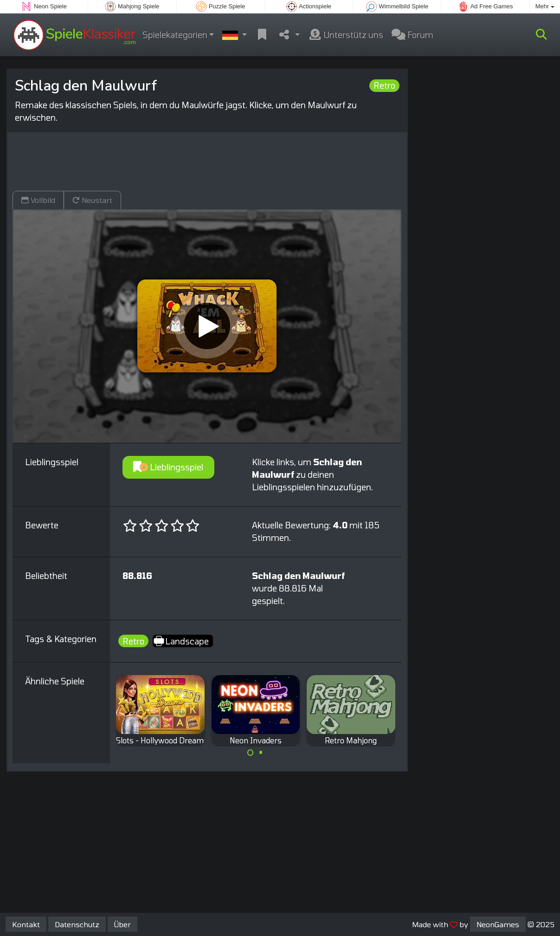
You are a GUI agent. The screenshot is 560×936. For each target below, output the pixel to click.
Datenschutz (77, 924)
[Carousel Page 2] (261, 753)
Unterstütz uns (346, 35)
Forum (412, 35)
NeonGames (498, 924)
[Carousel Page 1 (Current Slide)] (251, 753)
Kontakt (26, 924)
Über (122, 924)
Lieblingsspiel (168, 467)
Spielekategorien (175, 35)
